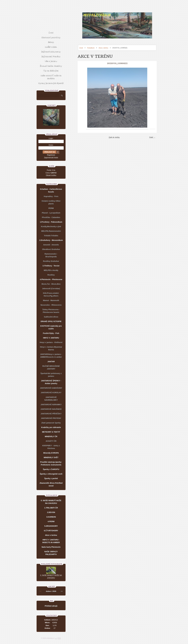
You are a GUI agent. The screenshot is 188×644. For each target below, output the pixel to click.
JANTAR (51, 362)
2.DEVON (51, 512)
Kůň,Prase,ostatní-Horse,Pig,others (51, 294)
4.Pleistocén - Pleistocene (51, 279)
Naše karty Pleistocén (51, 547)
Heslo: (51, 145)
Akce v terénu (103, 48)
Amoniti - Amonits (51, 245)
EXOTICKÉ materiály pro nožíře (51, 327)
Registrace (51, 155)
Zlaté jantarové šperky (51, 423)
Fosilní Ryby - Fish (51, 333)
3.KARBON (51, 517)
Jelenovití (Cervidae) (51, 289)
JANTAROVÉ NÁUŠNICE (51, 409)
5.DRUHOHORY (51, 526)
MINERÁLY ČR (51, 437)
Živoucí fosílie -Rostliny (51, 66)
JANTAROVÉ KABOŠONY (51, 388)
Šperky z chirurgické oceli (51, 474)
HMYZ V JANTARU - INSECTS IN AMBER (51, 541)
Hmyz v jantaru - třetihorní (51, 342)
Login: (51, 138)
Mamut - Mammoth (51, 300)
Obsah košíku (51, 175)
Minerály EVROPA (51, 453)
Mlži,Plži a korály (51, 270)
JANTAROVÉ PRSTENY (51, 418)
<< (40, 591)
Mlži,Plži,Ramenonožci (51, 231)
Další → (152, 137)
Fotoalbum (91, 48)
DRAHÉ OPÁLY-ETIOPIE (51, 321)
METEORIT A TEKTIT (51, 432)
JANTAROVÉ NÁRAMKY (51, 405)
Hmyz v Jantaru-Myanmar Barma (51, 348)
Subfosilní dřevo (51, 317)
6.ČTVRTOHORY (51, 531)
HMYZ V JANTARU (51, 338)
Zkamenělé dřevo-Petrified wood (51, 484)
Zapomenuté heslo (51, 158)
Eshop (51, 42)
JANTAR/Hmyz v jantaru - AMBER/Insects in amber (51, 356)
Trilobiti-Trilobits (51, 236)
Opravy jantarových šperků (51, 83)
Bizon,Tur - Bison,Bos (51, 284)
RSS (59, 638)
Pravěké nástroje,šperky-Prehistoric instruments (51, 463)
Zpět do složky (114, 137)
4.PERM (51, 521)
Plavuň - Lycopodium (51, 213)
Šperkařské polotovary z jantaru (51, 375)
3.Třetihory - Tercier (51, 266)
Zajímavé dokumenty (51, 51)
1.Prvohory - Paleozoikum (51, 222)
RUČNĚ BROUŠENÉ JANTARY (51, 367)
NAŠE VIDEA (51, 47)
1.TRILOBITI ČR (51, 508)
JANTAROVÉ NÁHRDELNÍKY (51, 399)
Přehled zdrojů (51, 606)
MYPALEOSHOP (97, 15)
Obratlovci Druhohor (51, 249)
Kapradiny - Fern (51, 196)
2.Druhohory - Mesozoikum (51, 240)
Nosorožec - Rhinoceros (51, 305)
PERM (51, 208)
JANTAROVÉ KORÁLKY (51, 393)
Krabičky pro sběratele (51, 427)
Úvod (81, 48)
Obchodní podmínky (51, 37)
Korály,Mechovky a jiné (51, 227)
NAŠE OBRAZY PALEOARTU (51, 553)
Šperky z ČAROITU (51, 469)
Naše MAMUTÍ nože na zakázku (51, 77)
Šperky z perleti (51, 478)
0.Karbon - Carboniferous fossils (51, 190)
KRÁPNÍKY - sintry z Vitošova (51, 447)
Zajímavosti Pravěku (51, 56)
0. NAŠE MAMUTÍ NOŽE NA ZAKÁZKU (51, 502)
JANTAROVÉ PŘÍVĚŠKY (51, 414)
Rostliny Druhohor (51, 261)
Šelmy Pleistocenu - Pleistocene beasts (51, 311)
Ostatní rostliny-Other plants (51, 202)
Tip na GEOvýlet (51, 70)
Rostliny (51, 275)
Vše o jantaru (51, 61)
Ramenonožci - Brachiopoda (51, 255)
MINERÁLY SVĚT (51, 457)
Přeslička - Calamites (51, 217)
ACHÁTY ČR (51, 441)
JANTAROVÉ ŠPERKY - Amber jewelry (51, 382)
